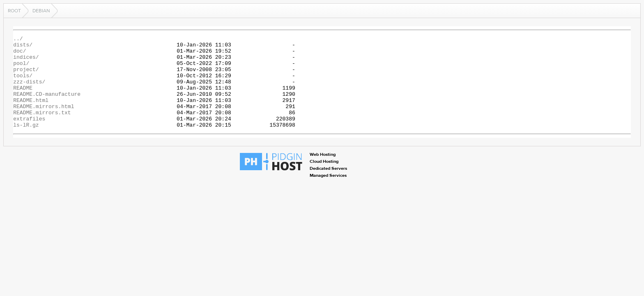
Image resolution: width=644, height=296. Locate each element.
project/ (26, 76)
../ (18, 39)
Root (14, 11)
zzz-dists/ (29, 91)
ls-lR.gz (26, 143)
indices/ (26, 62)
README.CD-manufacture (47, 106)
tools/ (23, 84)
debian (41, 11)
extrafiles (29, 136)
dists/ (23, 47)
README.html (31, 113)
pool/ (21, 69)
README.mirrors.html (44, 121)
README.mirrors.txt (42, 128)
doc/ (20, 54)
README (23, 99)
